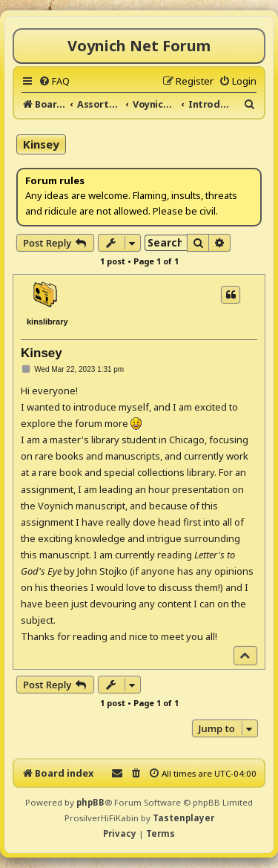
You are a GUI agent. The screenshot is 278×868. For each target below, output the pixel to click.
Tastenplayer (183, 818)
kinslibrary (47, 322)
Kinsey (41, 144)
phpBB (90, 802)
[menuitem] (54, 81)
